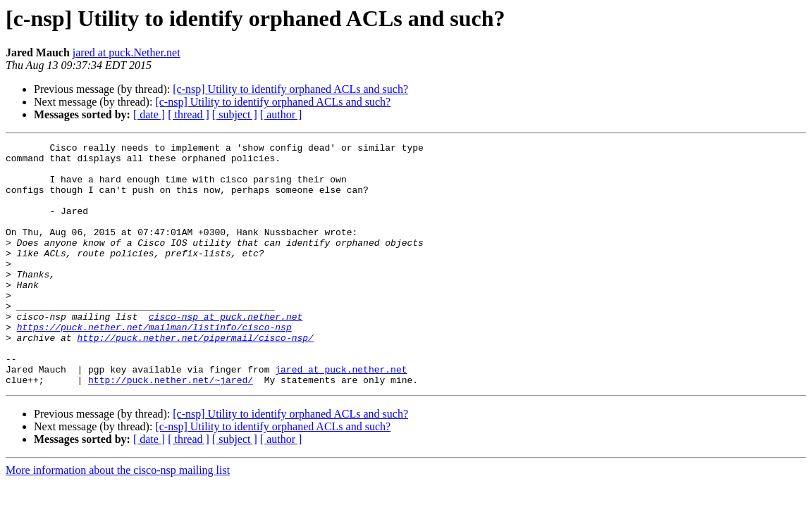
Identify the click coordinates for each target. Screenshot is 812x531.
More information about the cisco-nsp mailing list (118, 519)
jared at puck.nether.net (341, 416)
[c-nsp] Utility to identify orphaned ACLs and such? (290, 89)
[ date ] (149, 114)
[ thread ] (189, 114)
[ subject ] (235, 114)
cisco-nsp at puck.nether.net (226, 352)
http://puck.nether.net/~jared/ (171, 428)
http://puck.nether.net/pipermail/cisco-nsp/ (195, 377)
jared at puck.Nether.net (127, 52)
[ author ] (281, 114)
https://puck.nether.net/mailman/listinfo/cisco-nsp (154, 365)
